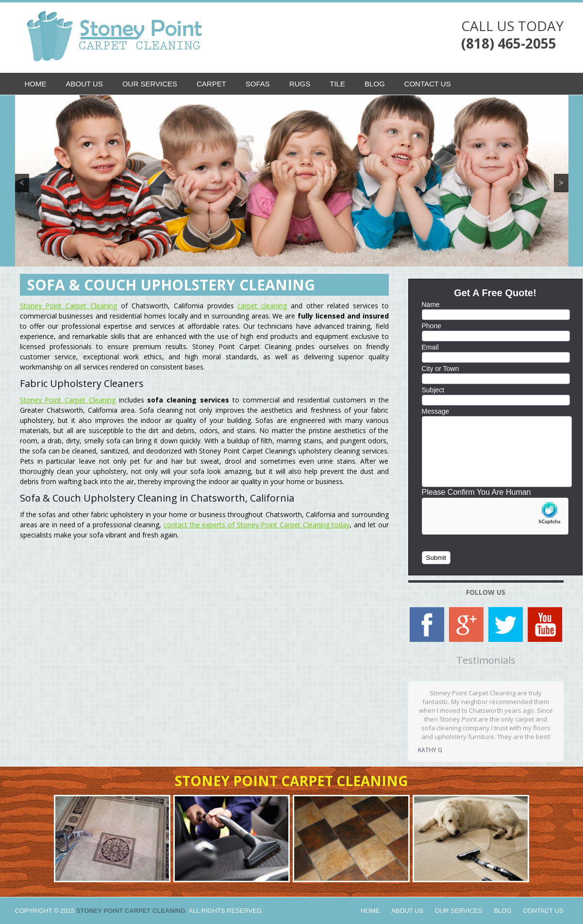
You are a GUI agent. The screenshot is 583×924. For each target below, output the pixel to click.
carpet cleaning (262, 306)
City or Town (441, 369)
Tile (337, 84)
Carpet (211, 84)
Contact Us (428, 84)
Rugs (300, 84)
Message (436, 411)
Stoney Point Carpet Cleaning (69, 306)
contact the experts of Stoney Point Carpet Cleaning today (257, 525)
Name (431, 304)
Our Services (150, 84)
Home (36, 84)
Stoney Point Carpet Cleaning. (132, 911)
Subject (433, 390)
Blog (375, 84)
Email (430, 347)
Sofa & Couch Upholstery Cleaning (171, 285)
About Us (84, 84)
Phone (432, 326)
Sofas (258, 84)
